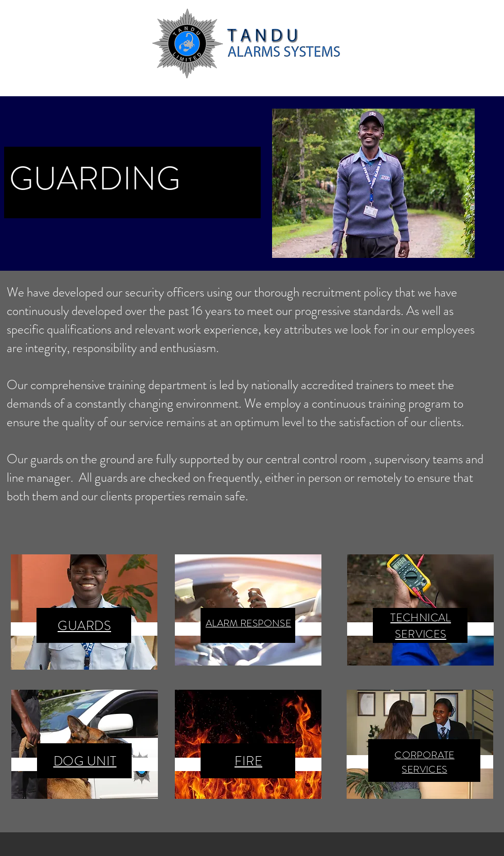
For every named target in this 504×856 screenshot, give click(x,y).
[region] (84, 612)
